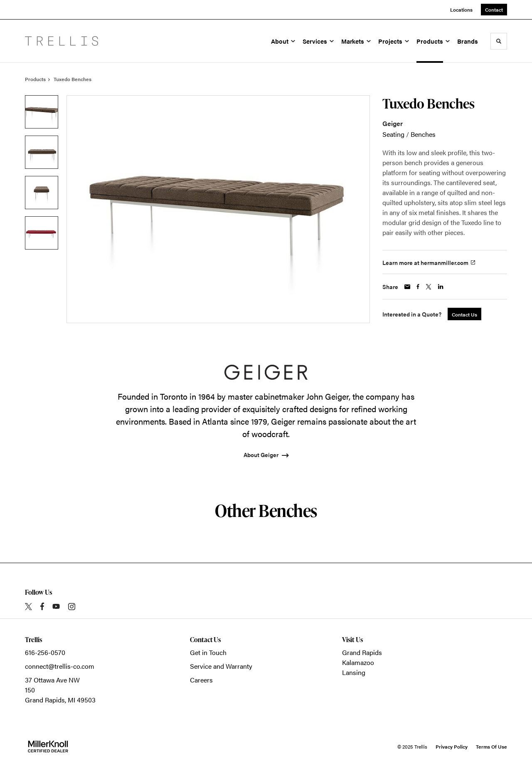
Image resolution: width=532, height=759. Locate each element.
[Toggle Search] (499, 41)
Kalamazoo (358, 662)
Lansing (354, 672)
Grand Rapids (362, 652)
